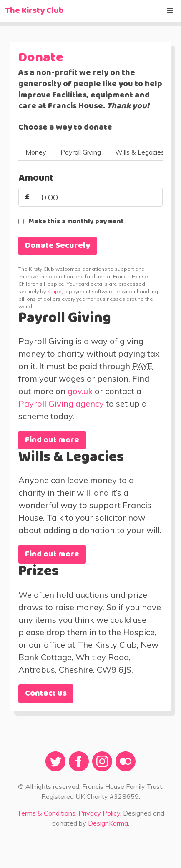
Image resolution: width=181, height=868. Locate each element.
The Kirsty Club (34, 11)
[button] (170, 11)
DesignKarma (108, 823)
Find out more (52, 440)
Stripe (54, 291)
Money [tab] (36, 152)
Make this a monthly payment (76, 222)
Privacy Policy (99, 813)
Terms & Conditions (46, 813)
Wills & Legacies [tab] (140, 152)
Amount (36, 178)
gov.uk (80, 391)
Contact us (46, 693)
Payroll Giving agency (61, 403)
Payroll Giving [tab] (81, 152)
